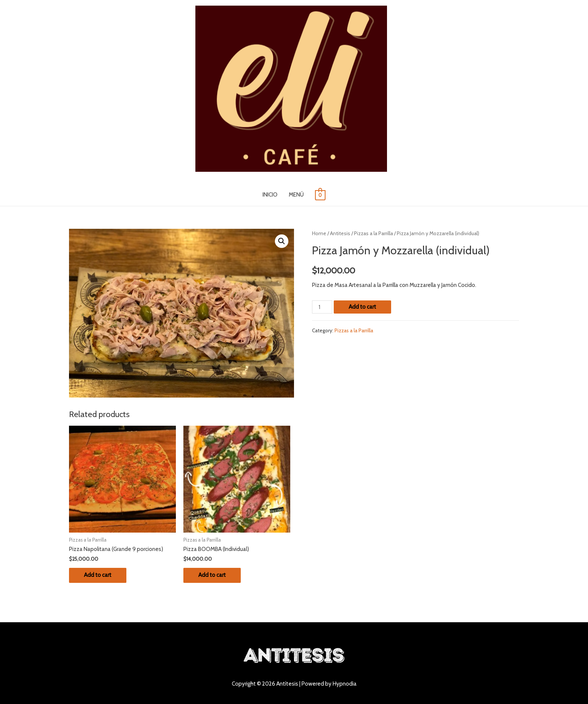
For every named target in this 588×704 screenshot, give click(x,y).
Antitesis (340, 233)
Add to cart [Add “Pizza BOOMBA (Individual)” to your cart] (212, 575)
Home (319, 233)
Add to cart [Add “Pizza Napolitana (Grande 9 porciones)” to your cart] (98, 575)
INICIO (270, 195)
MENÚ (296, 195)
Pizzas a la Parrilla (373, 233)
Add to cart (362, 307)
